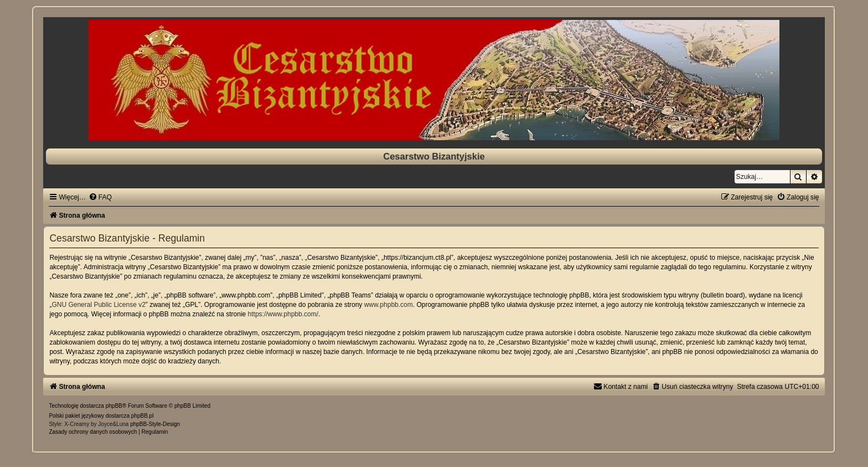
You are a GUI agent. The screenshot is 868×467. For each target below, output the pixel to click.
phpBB (114, 406)
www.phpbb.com (389, 305)
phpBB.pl (143, 416)
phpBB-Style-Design (155, 424)
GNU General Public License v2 (98, 305)
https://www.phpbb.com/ (283, 314)
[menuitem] (100, 197)
